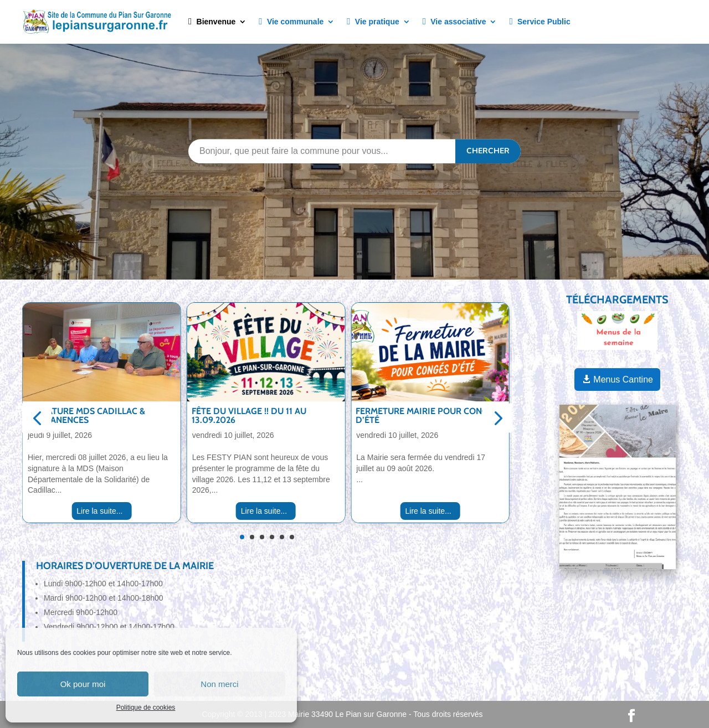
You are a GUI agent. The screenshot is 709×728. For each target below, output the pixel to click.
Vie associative (454, 22)
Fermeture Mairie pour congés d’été (427, 415)
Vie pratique (373, 22)
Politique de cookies (146, 708)
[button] (37, 418)
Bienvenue (212, 22)
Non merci (219, 684)
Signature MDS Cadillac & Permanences (86, 415)
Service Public (540, 22)
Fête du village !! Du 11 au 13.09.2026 (249, 415)
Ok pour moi (83, 684)
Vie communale (291, 22)
